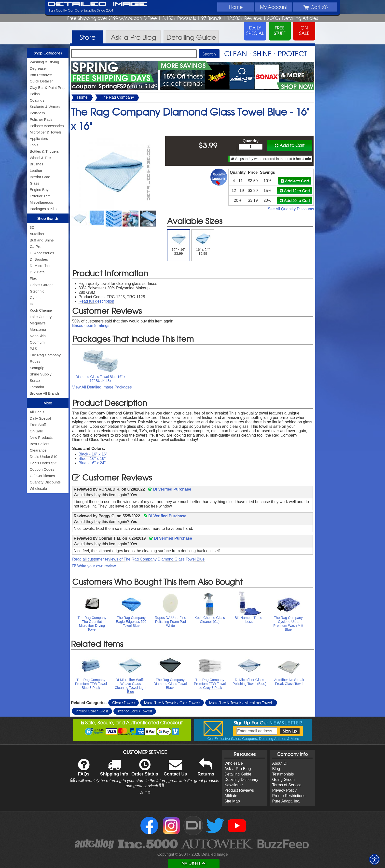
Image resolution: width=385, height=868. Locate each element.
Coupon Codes (42, 469)
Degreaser (38, 68)
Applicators (39, 139)
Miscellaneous (41, 202)
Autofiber (37, 234)
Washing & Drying (44, 62)
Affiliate (231, 796)
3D (32, 227)
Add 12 (295, 191)
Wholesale (38, 488)
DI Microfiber (40, 266)
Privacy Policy (284, 790)
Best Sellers (40, 444)
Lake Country (41, 317)
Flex (33, 278)
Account (274, 7)
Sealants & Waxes (45, 107)
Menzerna (38, 329)
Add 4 (295, 181)
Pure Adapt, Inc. (286, 801)
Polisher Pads (41, 119)
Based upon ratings (91, 326)
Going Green (283, 780)
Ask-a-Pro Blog (238, 769)
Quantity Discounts (45, 482)
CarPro (36, 247)
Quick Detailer (41, 81)
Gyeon (35, 298)
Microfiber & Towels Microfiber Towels (241, 703)
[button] (374, 859)
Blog (276, 769)
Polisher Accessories (47, 126)
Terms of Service (287, 785)
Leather (36, 170)
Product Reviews (239, 790)
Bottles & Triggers (44, 151)
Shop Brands (48, 218)
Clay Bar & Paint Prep (48, 87)
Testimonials (283, 774)
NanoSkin (38, 336)
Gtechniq (37, 291)
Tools (34, 145)
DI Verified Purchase (170, 489)
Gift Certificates (42, 476)
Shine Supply (41, 374)
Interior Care (40, 177)
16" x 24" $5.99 (203, 243)
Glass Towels (124, 703)
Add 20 (295, 200)
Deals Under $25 (44, 463)
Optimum (37, 342)
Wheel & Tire (40, 158)
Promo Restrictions (289, 796)
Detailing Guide (238, 774)
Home (236, 7)
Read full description (96, 301)
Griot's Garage (42, 285)
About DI (280, 763)
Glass (34, 183)
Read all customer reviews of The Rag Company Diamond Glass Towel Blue (138, 559)
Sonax (35, 381)
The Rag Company (45, 355)
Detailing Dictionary (241, 780)
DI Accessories (42, 253)
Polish (35, 94)
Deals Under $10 (44, 457)
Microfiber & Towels (46, 132)
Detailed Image (97, 4)
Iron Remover (41, 75)
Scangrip (37, 368)
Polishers (37, 113)
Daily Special (40, 418)
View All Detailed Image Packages (102, 387)
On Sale (36, 431)
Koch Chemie (41, 310)
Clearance (38, 450)
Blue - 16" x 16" (92, 459)
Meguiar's (38, 323)
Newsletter (234, 785)
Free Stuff (38, 425)
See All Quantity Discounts (291, 209)
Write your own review (94, 566)
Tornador (37, 387)
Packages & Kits (43, 209)
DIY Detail (38, 272)
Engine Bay (39, 190)
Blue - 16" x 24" (92, 463)
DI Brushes (39, 259)
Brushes (36, 164)
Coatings (37, 100)
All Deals (37, 412)
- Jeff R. (145, 793)
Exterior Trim (40, 196)
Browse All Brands (45, 393)
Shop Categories (48, 53)
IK (31, 304)
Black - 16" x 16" (93, 454)
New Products (41, 437)
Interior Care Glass (92, 711)
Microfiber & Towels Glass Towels (172, 703)
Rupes (35, 361)
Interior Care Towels (135, 711)
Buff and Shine (42, 240)
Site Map (232, 801)
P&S (33, 349)
